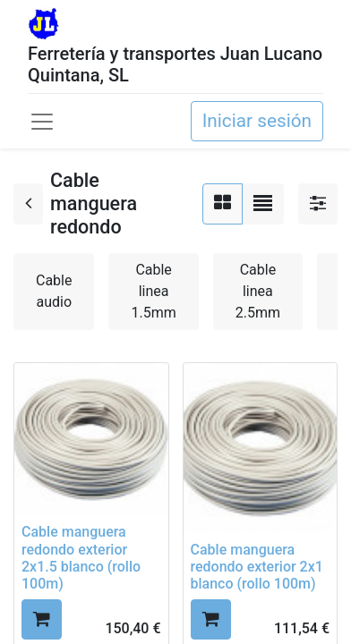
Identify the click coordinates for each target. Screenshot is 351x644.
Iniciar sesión (257, 121)
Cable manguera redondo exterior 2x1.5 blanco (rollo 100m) (81, 558)
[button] (42, 619)
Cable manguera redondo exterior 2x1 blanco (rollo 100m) (257, 567)
